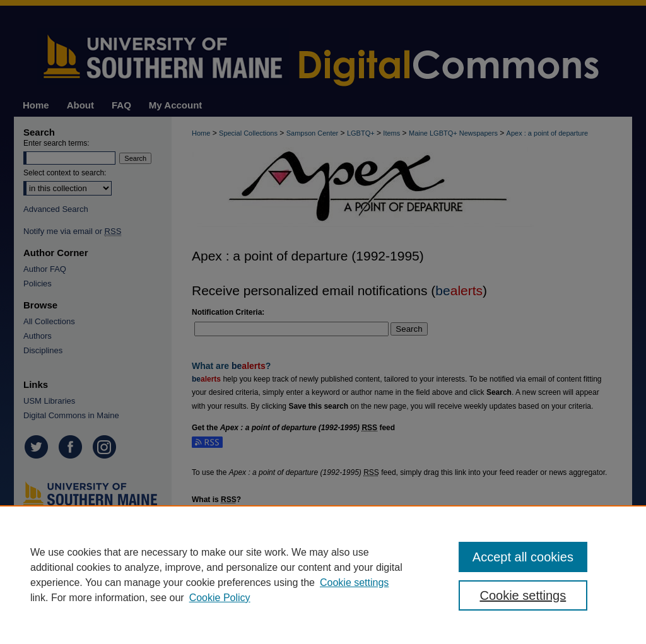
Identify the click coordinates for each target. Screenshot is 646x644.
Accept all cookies (523, 557)
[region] (323, 575)
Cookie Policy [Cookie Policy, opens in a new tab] (220, 598)
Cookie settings (354, 583)
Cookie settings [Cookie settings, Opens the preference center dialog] (523, 595)
